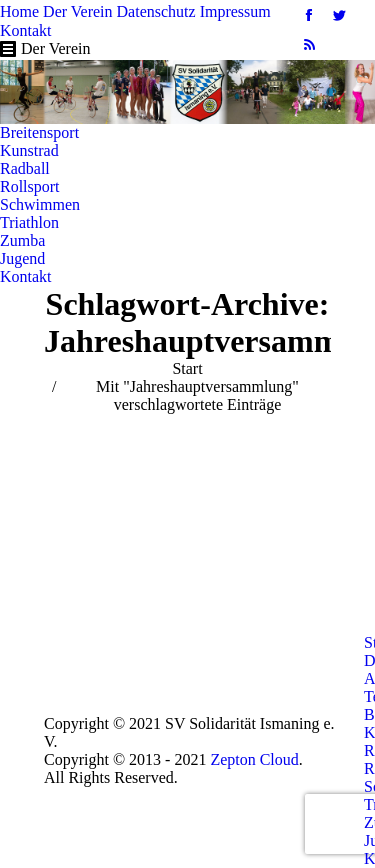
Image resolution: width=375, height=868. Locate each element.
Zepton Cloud (254, 759)
